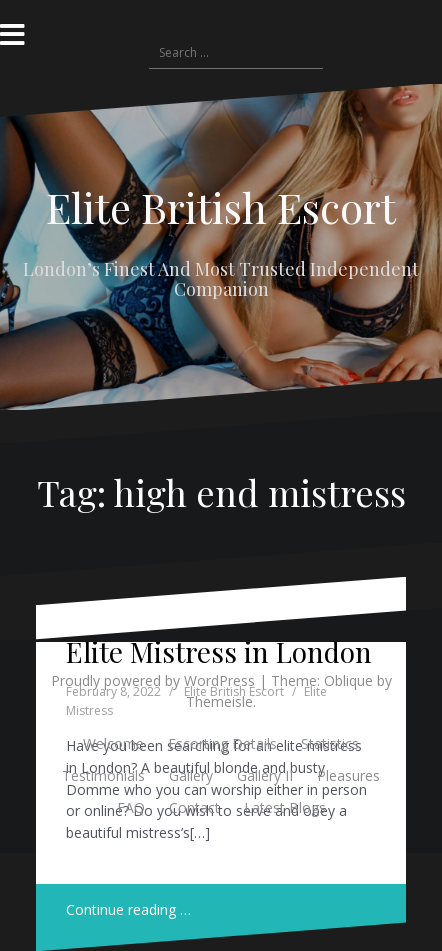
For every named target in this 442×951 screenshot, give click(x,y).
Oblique (348, 680)
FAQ (131, 807)
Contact (194, 807)
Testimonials (103, 775)
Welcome (113, 743)
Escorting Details (222, 743)
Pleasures (348, 775)
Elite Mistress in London (219, 651)
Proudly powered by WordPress (153, 680)
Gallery (191, 775)
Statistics (330, 743)
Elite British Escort (221, 207)
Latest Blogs (285, 807)
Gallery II (265, 775)
